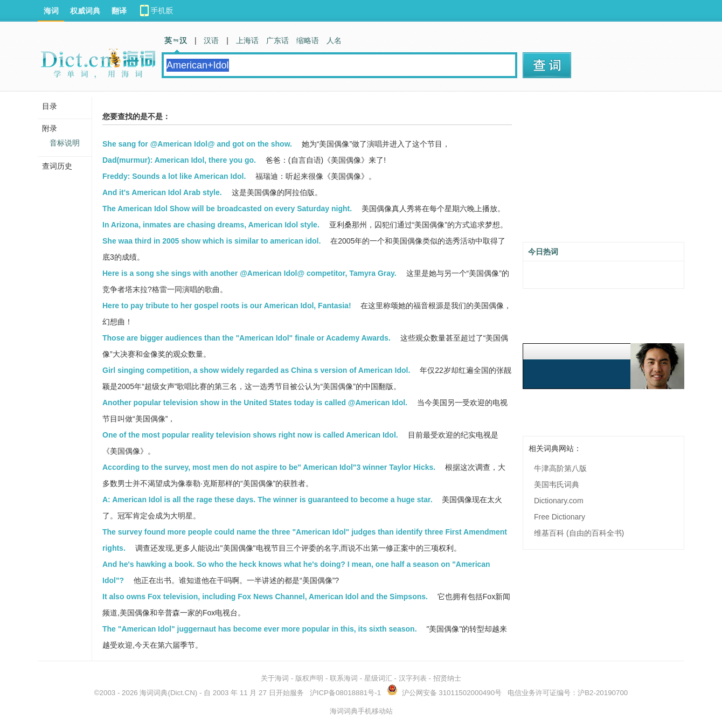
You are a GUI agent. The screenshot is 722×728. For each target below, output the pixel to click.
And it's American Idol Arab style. (162, 192)
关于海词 (275, 678)
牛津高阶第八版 (560, 468)
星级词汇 (378, 678)
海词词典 (154, 693)
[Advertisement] (603, 171)
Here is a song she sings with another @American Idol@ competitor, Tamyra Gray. (249, 273)
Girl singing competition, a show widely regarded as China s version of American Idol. (256, 370)
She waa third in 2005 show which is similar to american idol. (211, 241)
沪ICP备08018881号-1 (345, 693)
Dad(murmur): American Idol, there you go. (179, 160)
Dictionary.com (559, 501)
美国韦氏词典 (557, 484)
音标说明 (65, 143)
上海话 (247, 40)
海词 (51, 11)
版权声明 (309, 678)
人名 (334, 40)
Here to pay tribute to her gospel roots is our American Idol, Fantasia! (227, 306)
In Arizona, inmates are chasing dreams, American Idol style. (211, 225)
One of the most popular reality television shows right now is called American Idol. (250, 435)
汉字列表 (413, 678)
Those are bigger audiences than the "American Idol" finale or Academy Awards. (247, 338)
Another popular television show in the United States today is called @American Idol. (255, 403)
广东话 (277, 40)
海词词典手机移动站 (361, 711)
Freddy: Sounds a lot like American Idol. (174, 176)
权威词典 (85, 11)
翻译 (119, 11)
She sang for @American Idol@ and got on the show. (197, 144)
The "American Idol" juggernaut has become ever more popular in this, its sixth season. (260, 629)
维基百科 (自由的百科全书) (579, 533)
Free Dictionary (560, 517)
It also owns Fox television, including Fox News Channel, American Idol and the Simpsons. (265, 597)
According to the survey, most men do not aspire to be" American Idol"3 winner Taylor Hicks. (269, 467)
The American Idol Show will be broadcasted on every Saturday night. (227, 209)
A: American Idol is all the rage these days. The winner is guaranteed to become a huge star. (268, 500)
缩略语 (308, 40)
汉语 (211, 40)
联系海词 (344, 678)
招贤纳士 (447, 678)
